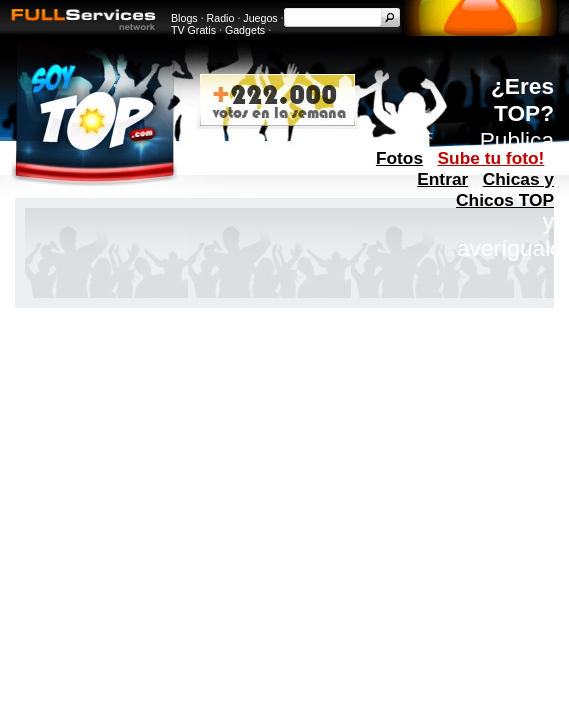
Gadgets (245, 30)
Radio (221, 18)
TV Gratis (193, 30)
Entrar (442, 179)
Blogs (184, 18)
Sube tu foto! (491, 158)
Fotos (399, 158)
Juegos (260, 18)
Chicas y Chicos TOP (505, 189)
